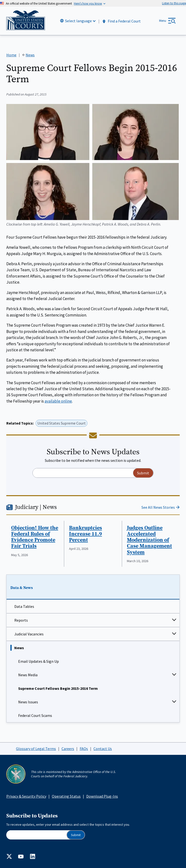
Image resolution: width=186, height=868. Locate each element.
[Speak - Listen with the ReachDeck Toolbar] (174, 3)
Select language (78, 21)
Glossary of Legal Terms (36, 749)
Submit (76, 835)
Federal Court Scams (35, 715)
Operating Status (66, 796)
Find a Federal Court (121, 21)
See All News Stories (158, 507)
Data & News (22, 588)
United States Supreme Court (62, 423)
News (19, 648)
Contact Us (103, 749)
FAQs (84, 749)
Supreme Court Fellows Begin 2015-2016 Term (58, 688)
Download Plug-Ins (102, 796)
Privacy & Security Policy (26, 796)
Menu (163, 21)
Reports (21, 620)
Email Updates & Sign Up (39, 661)
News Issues (28, 702)
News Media (28, 675)
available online (58, 401)
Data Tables (24, 606)
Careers (68, 749)
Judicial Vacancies (29, 634)
